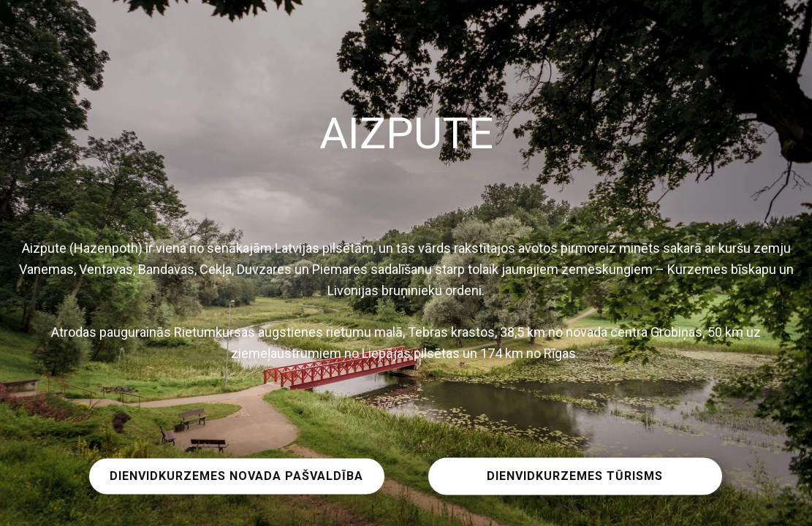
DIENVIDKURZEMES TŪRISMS (575, 476)
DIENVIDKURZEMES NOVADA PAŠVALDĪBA (236, 476)
